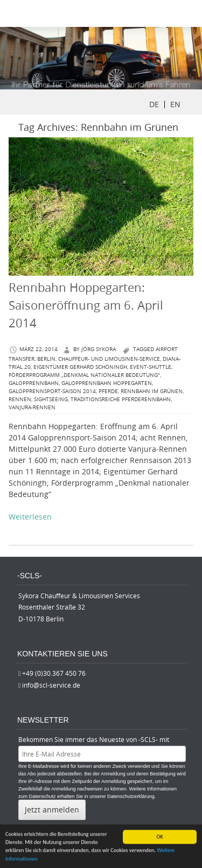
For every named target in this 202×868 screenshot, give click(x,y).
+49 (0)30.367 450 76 (54, 673)
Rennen (20, 399)
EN (175, 104)
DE (154, 104)
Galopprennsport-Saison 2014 (52, 391)
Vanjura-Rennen (32, 407)
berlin (46, 359)
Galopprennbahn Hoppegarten (107, 383)
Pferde (108, 391)
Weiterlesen (30, 517)
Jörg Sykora (99, 349)
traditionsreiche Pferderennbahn (121, 399)
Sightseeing (51, 399)
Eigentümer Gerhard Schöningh (80, 367)
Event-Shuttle (151, 367)
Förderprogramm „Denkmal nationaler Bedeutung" (84, 375)
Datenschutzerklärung (131, 796)
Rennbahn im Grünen (152, 391)
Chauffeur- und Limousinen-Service (109, 359)
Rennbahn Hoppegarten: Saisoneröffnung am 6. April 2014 (86, 305)
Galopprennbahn (34, 383)
